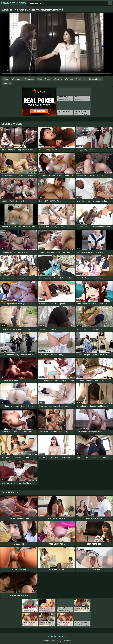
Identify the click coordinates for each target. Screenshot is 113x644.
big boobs (82, 79)
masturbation (96, 79)
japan (49, 79)
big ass (70, 79)
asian (7, 79)
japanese (18, 79)
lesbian (8, 83)
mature (59, 79)
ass (40, 79)
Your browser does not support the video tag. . (56, 44)
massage (30, 79)
